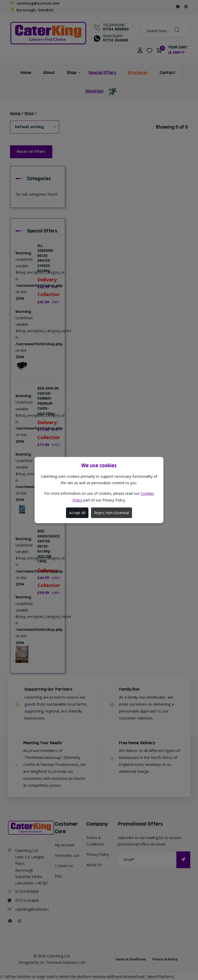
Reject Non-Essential (112, 513)
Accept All (77, 513)
